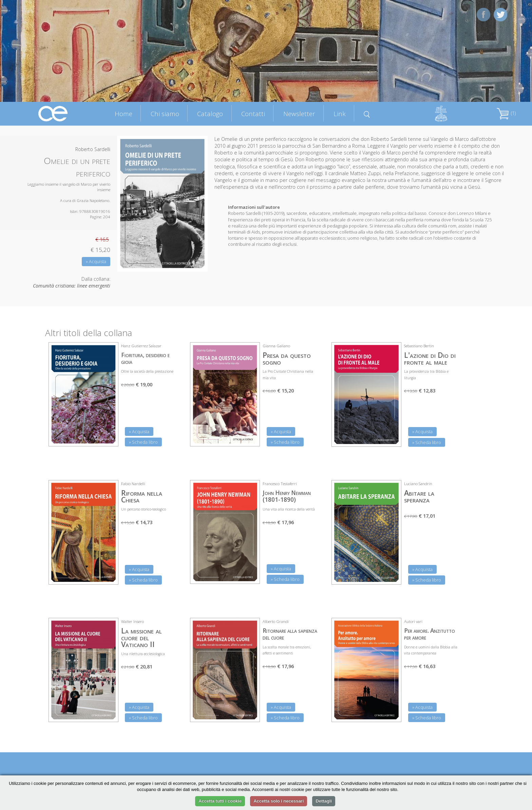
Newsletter (299, 114)
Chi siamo (165, 114)
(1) (506, 113)
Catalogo (210, 114)
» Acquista (96, 261)
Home (123, 114)
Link (340, 114)
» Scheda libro (143, 442)
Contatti (253, 114)
